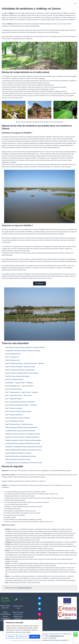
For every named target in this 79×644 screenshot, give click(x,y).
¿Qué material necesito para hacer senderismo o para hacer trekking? (25, 347)
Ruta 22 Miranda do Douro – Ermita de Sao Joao (19, 424)
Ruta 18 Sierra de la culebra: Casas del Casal (18, 411)
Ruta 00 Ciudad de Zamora (13, 354)
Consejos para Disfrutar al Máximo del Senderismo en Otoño (23, 443)
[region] (23, 630)
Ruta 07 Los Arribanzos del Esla (14, 379)
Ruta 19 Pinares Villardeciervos (14, 415)
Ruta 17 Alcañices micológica (14, 408)
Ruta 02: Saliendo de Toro (13, 360)
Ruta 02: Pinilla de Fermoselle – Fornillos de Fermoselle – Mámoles (25, 363)
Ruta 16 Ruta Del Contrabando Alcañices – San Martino (21, 405)
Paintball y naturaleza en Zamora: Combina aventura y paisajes (23, 440)
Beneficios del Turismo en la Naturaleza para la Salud (20, 456)
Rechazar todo (23, 637)
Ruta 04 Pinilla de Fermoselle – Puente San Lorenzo (20, 367)
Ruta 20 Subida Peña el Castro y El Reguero (18, 418)
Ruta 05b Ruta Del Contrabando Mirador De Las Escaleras (22, 373)
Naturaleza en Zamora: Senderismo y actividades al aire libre (23, 434)
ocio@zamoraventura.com (56, 636)
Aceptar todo (35, 637)
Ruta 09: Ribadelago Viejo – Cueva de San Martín (19, 386)
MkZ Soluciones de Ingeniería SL (59, 640)
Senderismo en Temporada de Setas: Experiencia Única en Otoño (24, 447)
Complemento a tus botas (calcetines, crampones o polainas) (23, 351)
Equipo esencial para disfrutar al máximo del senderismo (22, 427)
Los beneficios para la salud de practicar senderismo (20, 431)
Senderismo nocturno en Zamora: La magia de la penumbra (22, 437)
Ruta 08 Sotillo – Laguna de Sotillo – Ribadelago (19, 383)
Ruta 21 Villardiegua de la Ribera (15, 421)
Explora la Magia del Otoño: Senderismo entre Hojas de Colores (23, 450)
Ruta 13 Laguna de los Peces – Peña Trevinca (19, 395)
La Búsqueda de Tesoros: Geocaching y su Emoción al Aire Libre (24, 463)
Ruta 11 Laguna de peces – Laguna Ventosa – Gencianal (21, 392)
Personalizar (11, 637)
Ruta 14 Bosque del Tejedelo (14, 399)
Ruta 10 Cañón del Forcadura (14, 389)
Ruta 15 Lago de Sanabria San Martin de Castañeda (20, 402)
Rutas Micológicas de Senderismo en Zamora (18, 453)
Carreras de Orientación (25, 588)
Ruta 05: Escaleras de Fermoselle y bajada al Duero (20, 370)
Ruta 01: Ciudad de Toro (12, 357)
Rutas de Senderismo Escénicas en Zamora (18, 459)
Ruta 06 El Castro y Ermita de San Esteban (17, 376)
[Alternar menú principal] (75, 3)
